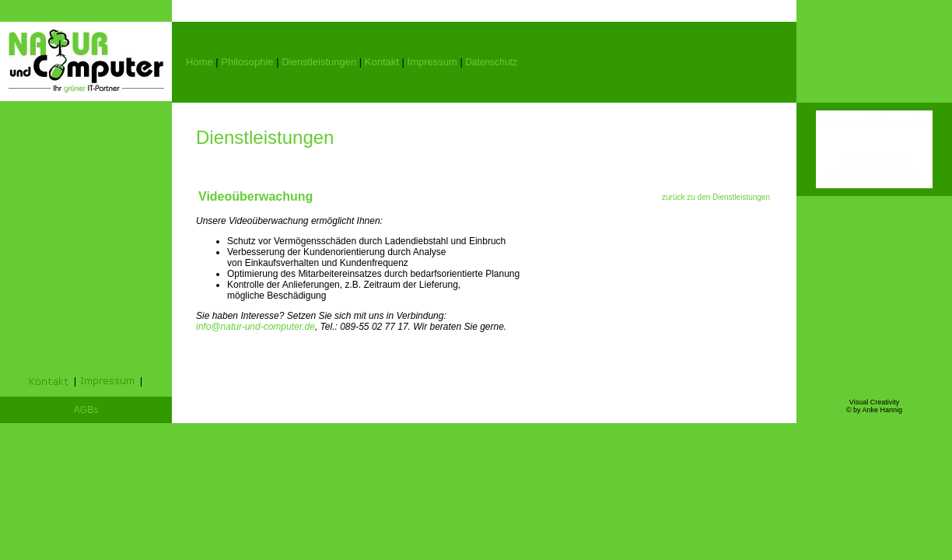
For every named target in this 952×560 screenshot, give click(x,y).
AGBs (86, 410)
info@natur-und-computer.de (255, 327)
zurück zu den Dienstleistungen (716, 197)
